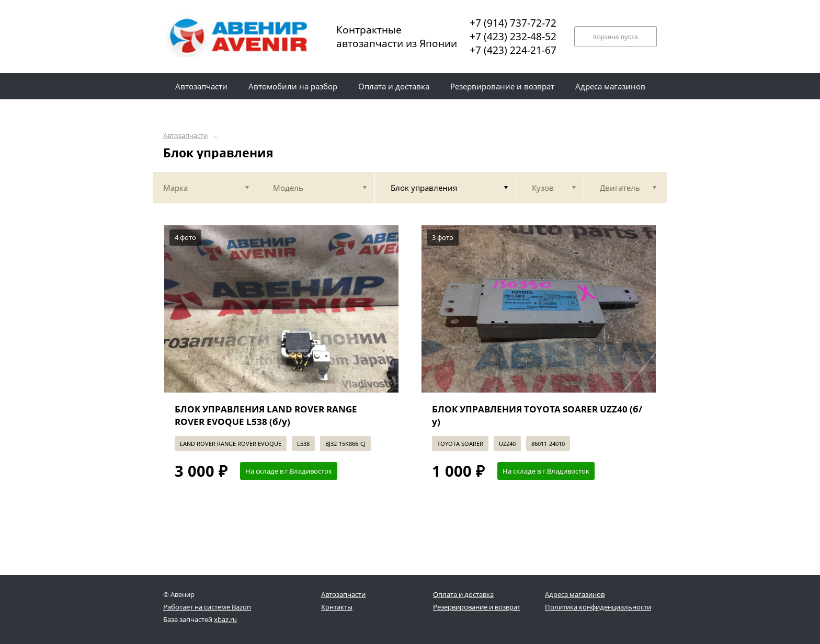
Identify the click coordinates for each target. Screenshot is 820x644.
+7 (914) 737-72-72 (513, 23)
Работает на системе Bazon (207, 607)
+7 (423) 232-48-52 (513, 37)
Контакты (337, 607)
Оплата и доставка (463, 594)
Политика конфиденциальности (598, 607)
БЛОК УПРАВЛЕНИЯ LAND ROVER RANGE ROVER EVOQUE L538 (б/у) (266, 415)
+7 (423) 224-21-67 (513, 50)
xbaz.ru (225, 619)
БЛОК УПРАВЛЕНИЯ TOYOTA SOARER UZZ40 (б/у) (537, 415)
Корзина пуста (616, 37)
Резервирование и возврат (477, 607)
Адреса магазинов (575, 594)
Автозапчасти (185, 136)
